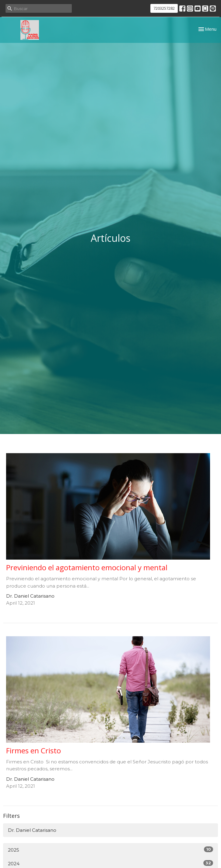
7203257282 (164, 8)
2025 (111, 850)
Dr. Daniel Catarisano (32, 830)
